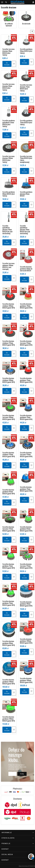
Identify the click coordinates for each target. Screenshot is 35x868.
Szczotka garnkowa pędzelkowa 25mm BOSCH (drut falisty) (9, 123)
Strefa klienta (17, 838)
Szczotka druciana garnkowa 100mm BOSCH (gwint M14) (26, 641)
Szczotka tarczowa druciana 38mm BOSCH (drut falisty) (8, 52)
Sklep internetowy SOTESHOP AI (27, 866)
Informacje (17, 833)
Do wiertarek (26, 24)
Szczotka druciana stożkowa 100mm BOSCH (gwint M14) (9, 306)
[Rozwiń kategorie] (2, 2)
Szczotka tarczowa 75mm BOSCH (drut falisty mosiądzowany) (26, 159)
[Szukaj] (6, 2)
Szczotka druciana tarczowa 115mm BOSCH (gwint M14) (26, 343)
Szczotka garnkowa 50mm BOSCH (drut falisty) (26, 51)
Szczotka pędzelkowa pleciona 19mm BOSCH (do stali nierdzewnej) (25, 230)
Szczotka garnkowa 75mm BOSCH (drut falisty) (26, 122)
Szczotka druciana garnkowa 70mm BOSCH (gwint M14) (26, 306)
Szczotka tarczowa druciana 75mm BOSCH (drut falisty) (26, 88)
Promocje (17, 844)
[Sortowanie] (32, 32)
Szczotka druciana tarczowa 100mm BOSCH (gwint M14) (9, 417)
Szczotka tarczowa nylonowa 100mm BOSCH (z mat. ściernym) (8, 266)
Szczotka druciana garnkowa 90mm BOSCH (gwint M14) (26, 604)
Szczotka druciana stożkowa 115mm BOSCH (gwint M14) (9, 343)
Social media (17, 854)
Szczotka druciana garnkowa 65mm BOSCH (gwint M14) (9, 492)
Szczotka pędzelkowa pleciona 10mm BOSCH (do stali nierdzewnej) (7, 230)
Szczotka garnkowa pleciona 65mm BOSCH (26, 194)
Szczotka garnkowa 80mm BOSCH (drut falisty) (9, 194)
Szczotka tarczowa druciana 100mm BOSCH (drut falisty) (8, 159)
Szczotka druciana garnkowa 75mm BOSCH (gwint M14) (26, 380)
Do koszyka (7, 64)
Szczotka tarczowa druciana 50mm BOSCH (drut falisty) (8, 87)
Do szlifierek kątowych (9, 25)
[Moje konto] (33, 2)
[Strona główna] (17, 2)
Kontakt (5, 849)
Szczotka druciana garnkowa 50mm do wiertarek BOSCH (26, 269)
